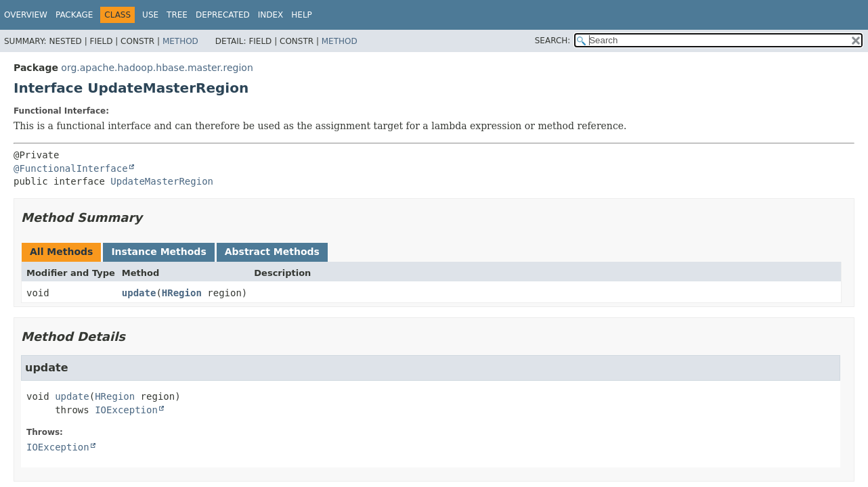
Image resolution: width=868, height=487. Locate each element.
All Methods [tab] (61, 252)
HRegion (182, 293)
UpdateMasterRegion (162, 181)
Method (180, 41)
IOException (126, 410)
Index (271, 15)
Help (302, 15)
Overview (26, 15)
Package (74, 15)
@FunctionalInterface (71, 168)
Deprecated (223, 15)
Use (150, 15)
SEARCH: (553, 41)
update (139, 293)
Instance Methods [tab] (158, 252)
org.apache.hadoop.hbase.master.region (157, 68)
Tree (177, 15)
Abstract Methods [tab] (272, 252)
